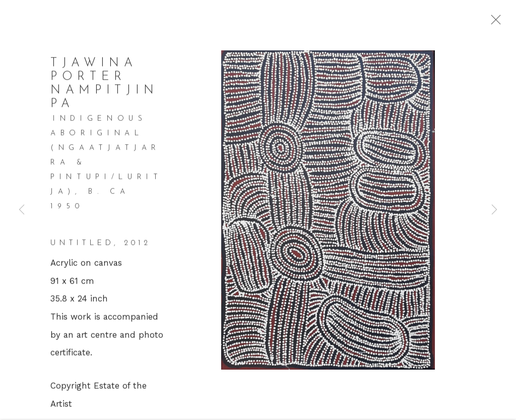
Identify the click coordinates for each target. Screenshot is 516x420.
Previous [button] (22, 210)
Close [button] (498, 23)
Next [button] (494, 210)
